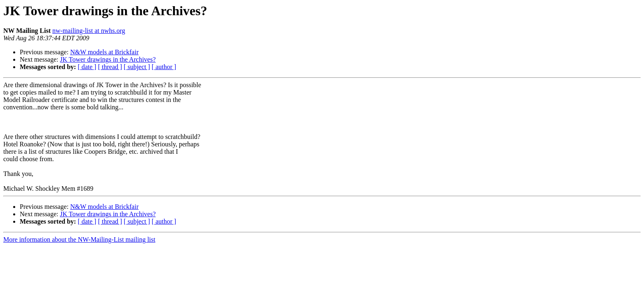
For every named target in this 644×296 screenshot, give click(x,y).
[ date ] (87, 67)
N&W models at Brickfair (104, 52)
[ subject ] (137, 67)
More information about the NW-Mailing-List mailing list (79, 239)
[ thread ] (110, 67)
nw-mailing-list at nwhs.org (89, 31)
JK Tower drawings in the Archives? (108, 59)
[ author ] (164, 67)
